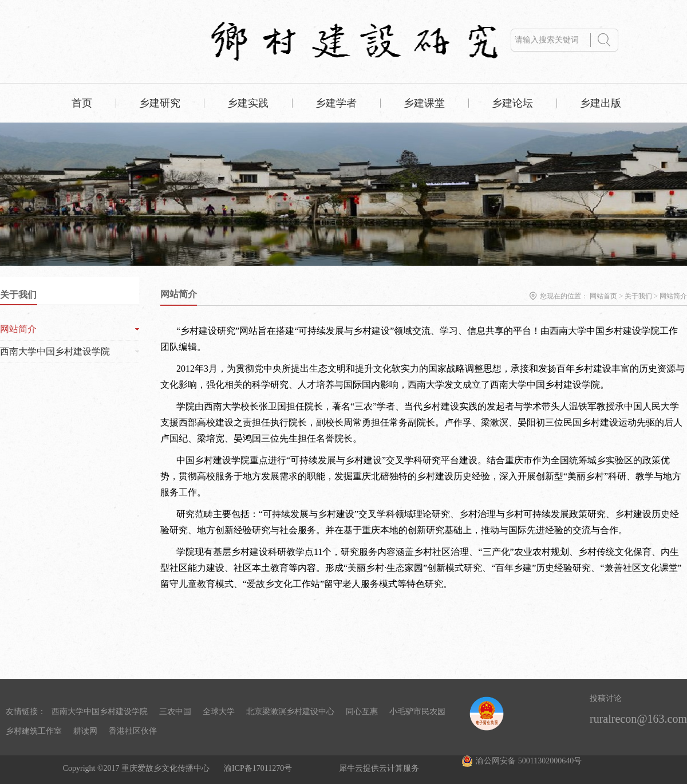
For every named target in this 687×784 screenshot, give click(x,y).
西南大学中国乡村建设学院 (100, 712)
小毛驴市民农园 (417, 712)
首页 (82, 103)
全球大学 (219, 712)
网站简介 (673, 296)
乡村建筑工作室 (34, 731)
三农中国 (175, 712)
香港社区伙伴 (133, 731)
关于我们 (638, 296)
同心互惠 (362, 712)
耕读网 (85, 731)
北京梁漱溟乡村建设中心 (290, 712)
